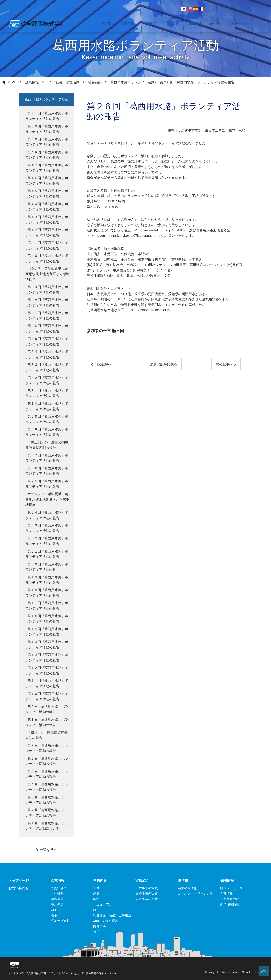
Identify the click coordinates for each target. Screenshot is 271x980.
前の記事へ (103, 364)
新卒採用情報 (230, 904)
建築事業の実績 (147, 893)
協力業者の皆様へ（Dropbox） (103, 973)
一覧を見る (48, 850)
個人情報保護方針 (36, 973)
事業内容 (100, 880)
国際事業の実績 (147, 899)
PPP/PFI (99, 910)
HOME (11, 82)
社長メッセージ (231, 888)
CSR (54, 910)
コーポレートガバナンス (195, 893)
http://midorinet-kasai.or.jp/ (151, 310)
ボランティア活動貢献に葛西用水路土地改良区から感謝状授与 (47, 274)
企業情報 (32, 82)
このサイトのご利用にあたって (66, 973)
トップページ (19, 880)
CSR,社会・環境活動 (64, 82)
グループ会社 (60, 920)
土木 (96, 888)
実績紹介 (142, 880)
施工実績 (173, 23)
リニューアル (103, 904)
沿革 (54, 915)
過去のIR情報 (187, 888)
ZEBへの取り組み (106, 920)
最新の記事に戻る (164, 364)
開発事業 (100, 926)
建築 (96, 893)
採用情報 (227, 880)
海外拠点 (57, 904)
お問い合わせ (19, 888)
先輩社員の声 (230, 899)
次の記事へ (224, 364)
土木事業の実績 (147, 888)
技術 (96, 931)
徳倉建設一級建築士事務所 (112, 915)
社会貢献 (95, 82)
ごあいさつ (59, 888)
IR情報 (183, 880)
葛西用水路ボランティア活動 (133, 82)
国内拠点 (57, 899)
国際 (96, 899)
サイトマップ (16, 973)
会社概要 (57, 893)
